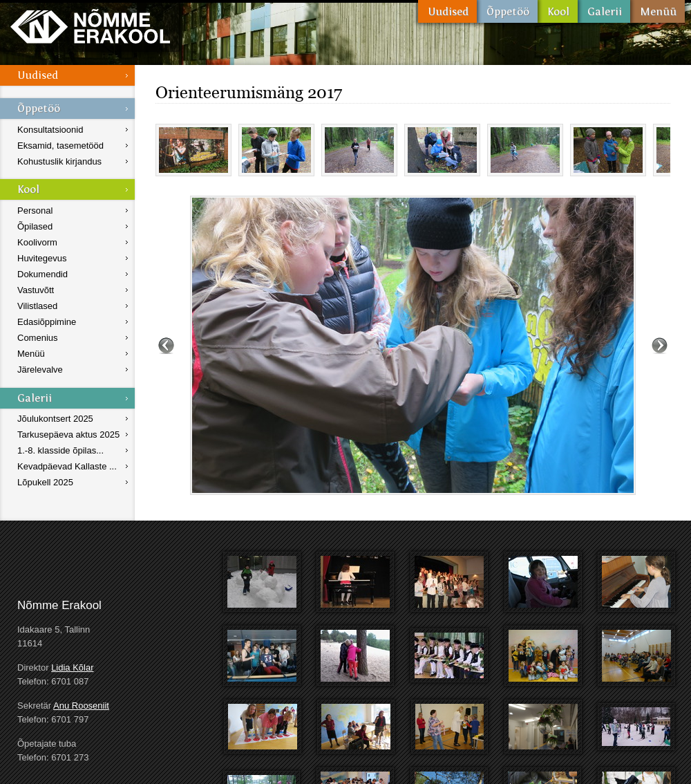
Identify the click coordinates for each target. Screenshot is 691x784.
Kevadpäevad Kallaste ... (67, 466)
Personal (35, 211)
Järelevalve (40, 370)
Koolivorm (37, 242)
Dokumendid (42, 274)
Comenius (38, 338)
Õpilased (35, 226)
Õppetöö (507, 11)
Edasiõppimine (47, 322)
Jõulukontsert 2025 (55, 419)
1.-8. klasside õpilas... (60, 450)
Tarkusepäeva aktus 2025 (68, 435)
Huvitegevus (42, 258)
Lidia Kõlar (72, 668)
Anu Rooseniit (81, 706)
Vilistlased (37, 306)
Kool (558, 11)
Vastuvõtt (36, 290)
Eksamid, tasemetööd (60, 146)
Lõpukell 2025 (45, 482)
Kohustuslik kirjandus (59, 161)
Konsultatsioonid (50, 130)
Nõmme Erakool (90, 26)
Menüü (657, 11)
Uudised (447, 11)
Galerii (604, 11)
